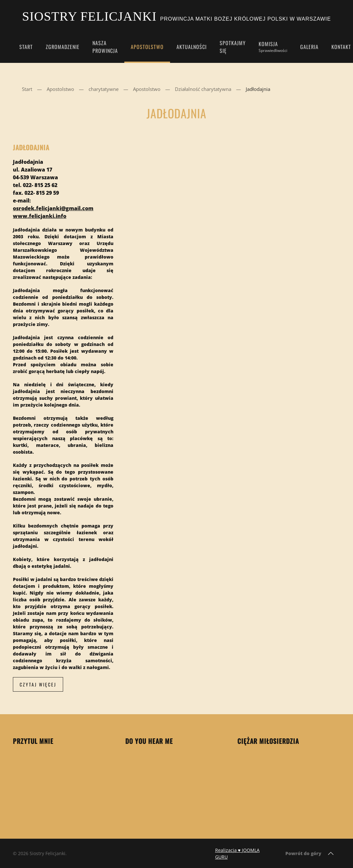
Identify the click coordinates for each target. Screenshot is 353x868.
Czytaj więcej (38, 684)
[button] (331, 853)
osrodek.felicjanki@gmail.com (53, 208)
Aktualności (192, 47)
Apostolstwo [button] (147, 47)
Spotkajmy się (233, 47)
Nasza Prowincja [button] (105, 47)
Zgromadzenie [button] (63, 47)
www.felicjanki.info (40, 216)
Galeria (309, 47)
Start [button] (26, 47)
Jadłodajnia (31, 147)
